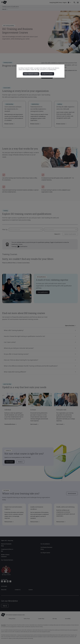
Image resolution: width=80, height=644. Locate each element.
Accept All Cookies (47, 74)
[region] (41, 71)
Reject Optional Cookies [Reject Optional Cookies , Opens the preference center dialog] (31, 74)
